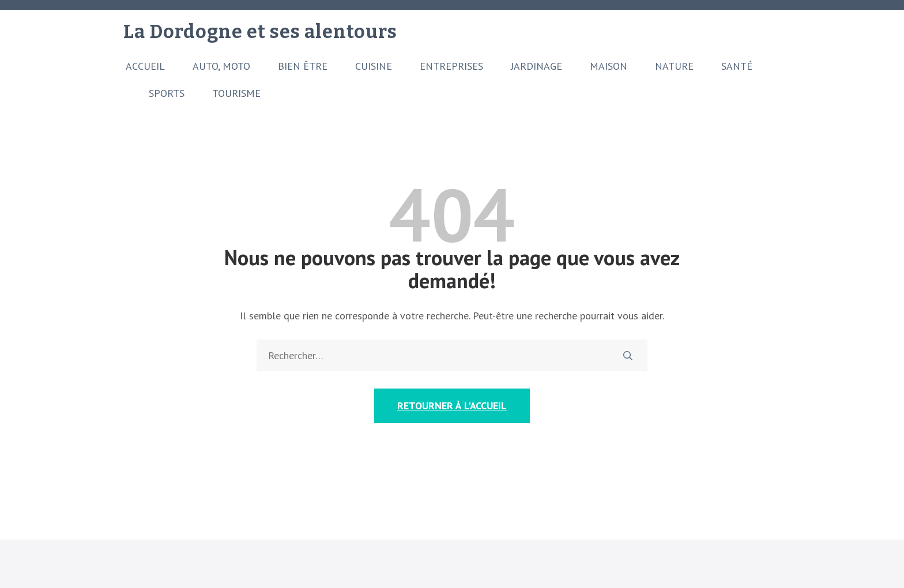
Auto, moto (221, 66)
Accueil (145, 66)
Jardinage (536, 66)
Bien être (303, 66)
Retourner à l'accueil (452, 406)
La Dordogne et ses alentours (260, 32)
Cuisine (374, 66)
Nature (674, 66)
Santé (737, 66)
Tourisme (236, 93)
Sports (167, 93)
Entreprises (451, 66)
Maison (609, 66)
